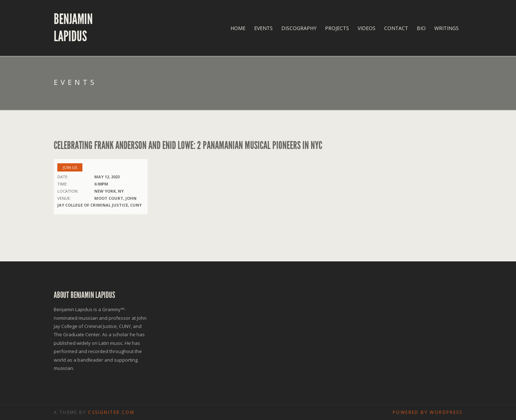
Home (238, 28)
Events (263, 28)
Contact (396, 28)
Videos (367, 28)
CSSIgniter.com (111, 412)
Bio (421, 28)
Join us (70, 167)
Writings (446, 28)
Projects (337, 28)
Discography (299, 28)
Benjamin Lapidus (73, 28)
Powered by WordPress (427, 412)
